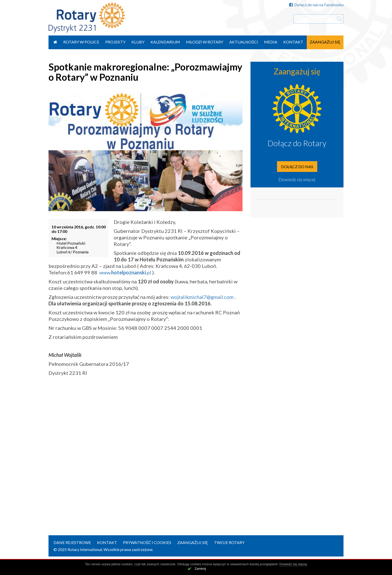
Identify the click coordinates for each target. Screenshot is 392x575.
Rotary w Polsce (81, 42)
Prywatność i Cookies (147, 542)
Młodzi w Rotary (205, 42)
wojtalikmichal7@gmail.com (202, 297)
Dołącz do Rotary (297, 143)
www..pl (125, 272)
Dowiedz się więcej (297, 179)
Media (271, 42)
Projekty (115, 42)
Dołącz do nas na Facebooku (316, 5)
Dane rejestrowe (72, 542)
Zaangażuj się (325, 42)
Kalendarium (165, 42)
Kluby (138, 42)
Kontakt (293, 42)
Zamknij (200, 569)
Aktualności (244, 42)
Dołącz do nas (297, 167)
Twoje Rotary (229, 542)
